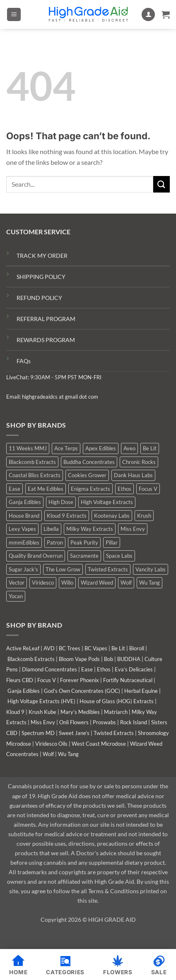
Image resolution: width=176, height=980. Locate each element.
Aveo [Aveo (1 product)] (129, 448)
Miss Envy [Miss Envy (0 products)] (133, 529)
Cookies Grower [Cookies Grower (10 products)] (87, 475)
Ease (87, 669)
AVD (49, 648)
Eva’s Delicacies (134, 669)
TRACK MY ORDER (42, 256)
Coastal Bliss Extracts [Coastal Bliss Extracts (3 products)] (35, 475)
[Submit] (162, 184)
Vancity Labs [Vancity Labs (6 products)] (151, 569)
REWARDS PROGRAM (46, 340)
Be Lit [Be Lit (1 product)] (150, 448)
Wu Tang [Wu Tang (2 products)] (149, 583)
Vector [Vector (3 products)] (17, 583)
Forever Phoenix (80, 680)
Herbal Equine (141, 691)
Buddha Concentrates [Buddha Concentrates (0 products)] (89, 462)
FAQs (24, 361)
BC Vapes (96, 648)
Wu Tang (68, 754)
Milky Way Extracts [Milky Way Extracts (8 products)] (90, 529)
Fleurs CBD (20, 680)
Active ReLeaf (23, 648)
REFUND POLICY (39, 298)
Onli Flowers (74, 722)
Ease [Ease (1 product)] (14, 489)
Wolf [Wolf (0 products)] (126, 583)
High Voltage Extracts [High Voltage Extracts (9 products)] (107, 502)
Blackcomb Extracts (31, 659)
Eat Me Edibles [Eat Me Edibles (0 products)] (46, 489)
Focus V (47, 680)
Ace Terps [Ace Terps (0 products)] (66, 448)
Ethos (104, 669)
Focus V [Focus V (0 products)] (148, 489)
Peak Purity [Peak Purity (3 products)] (84, 542)
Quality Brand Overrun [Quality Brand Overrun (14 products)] (36, 556)
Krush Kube (42, 712)
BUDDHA (129, 659)
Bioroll (137, 648)
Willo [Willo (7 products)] (67, 583)
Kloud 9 (15, 712)
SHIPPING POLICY (41, 277)
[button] (14, 15)
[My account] (148, 15)
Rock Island (134, 722)
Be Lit (118, 648)
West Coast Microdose (99, 744)
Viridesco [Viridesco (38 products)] (43, 583)
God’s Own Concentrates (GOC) (82, 691)
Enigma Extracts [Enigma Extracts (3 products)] (90, 489)
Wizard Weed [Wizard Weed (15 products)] (97, 583)
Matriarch (116, 712)
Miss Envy (43, 722)
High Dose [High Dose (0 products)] (61, 502)
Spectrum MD (38, 733)
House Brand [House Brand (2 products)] (24, 516)
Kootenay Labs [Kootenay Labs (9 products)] (112, 516)
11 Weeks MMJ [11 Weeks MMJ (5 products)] (28, 448)
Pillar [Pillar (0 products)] (112, 542)
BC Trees (70, 648)
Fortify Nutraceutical (128, 680)
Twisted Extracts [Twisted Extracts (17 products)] (108, 569)
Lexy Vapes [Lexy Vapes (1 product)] (22, 529)
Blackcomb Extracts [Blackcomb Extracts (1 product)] (32, 462)
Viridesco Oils (51, 744)
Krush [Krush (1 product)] (144, 516)
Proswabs (104, 722)
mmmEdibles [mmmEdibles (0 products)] (24, 542)
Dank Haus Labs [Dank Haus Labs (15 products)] (133, 475)
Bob (108, 659)
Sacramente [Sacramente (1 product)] (84, 556)
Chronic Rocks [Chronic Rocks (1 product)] (139, 462)
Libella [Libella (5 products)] (51, 529)
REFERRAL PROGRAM (46, 319)
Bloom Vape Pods (79, 659)
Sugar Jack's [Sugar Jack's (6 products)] (23, 569)
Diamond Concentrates (49, 669)
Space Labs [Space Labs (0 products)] (119, 556)
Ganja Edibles (24, 691)
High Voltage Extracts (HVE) (41, 701)
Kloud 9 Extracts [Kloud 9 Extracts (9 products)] (67, 516)
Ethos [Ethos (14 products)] (124, 489)
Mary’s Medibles (80, 712)
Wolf (48, 754)
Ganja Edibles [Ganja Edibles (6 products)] (25, 502)
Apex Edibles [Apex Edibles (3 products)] (101, 448)
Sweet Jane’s (74, 733)
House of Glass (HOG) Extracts (117, 701)
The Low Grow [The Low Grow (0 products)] (63, 569)
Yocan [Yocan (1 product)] (16, 596)
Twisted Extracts (114, 733)
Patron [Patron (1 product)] (55, 542)
